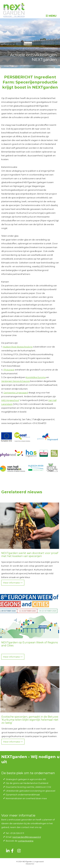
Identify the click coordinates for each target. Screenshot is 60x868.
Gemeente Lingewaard (16, 393)
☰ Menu (51, 16)
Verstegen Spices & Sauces (16, 381)
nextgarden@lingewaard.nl (27, 837)
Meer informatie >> (13, 583)
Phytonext (9, 370)
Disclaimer (30, 864)
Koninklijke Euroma (36, 377)
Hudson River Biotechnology (18, 347)
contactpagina (26, 841)
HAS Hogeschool (10, 400)
